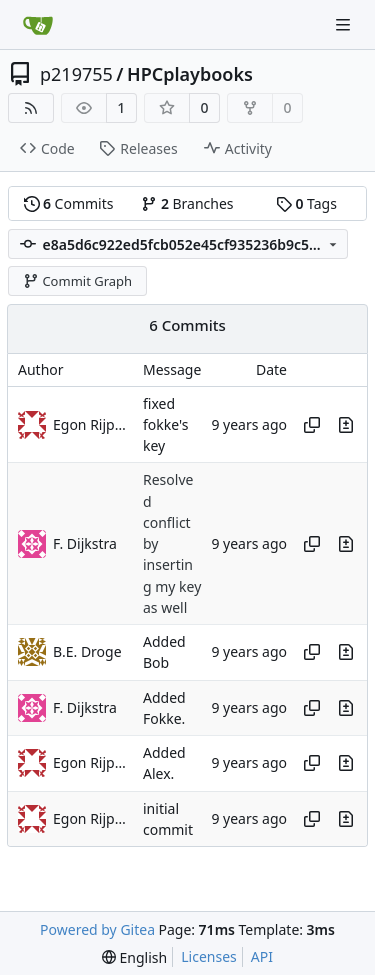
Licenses (209, 956)
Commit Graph (77, 281)
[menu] (134, 957)
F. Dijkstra (85, 543)
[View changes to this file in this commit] (346, 425)
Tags (306, 203)
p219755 (76, 74)
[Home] (38, 25)
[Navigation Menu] (345, 24)
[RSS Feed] (31, 108)
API (262, 956)
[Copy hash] (312, 425)
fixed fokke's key (165, 425)
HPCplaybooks (190, 74)
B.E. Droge (87, 651)
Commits (69, 203)
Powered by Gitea (97, 929)
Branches (187, 203)
